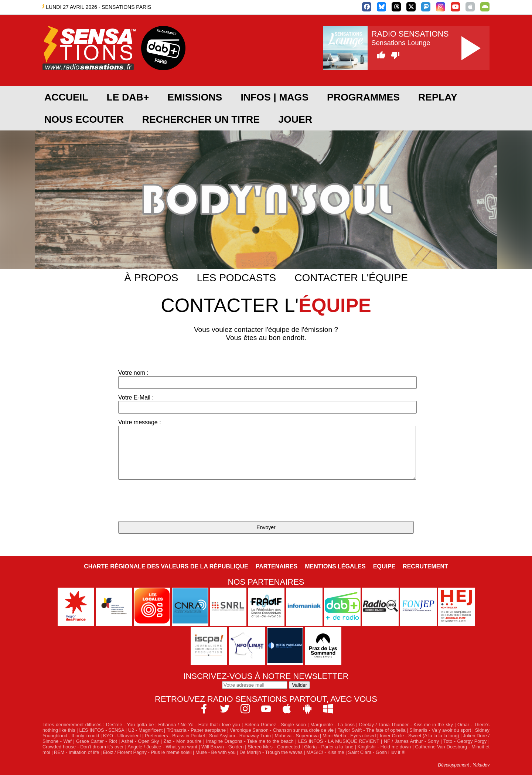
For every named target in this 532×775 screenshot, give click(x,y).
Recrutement (425, 566)
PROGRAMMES (363, 97)
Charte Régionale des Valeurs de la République (166, 566)
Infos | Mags (274, 97)
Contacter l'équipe (351, 278)
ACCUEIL (66, 97)
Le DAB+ (128, 97)
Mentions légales (335, 566)
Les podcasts (236, 278)
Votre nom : (266, 379)
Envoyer (266, 527)
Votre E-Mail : (266, 404)
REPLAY (438, 97)
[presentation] (174, 501)
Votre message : (266, 449)
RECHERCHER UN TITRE (201, 119)
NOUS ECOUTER (84, 119)
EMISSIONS (195, 97)
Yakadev (481, 765)
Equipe (384, 566)
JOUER (295, 119)
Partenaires (277, 566)
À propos (151, 278)
